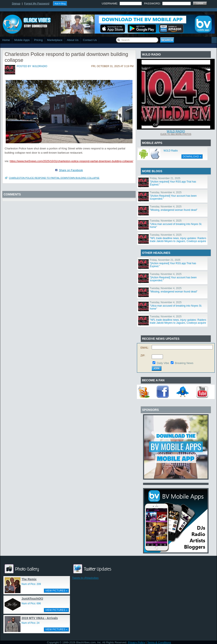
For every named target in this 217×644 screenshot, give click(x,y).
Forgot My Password (37, 3)
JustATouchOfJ (32, 599)
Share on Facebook (71, 170)
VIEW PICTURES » (56, 591)
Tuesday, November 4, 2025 (166, 192)
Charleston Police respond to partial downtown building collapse (54, 178)
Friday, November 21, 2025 (165, 178)
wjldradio (40, 66)
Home (6, 40)
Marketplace (55, 40)
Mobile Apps (22, 40)
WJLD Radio (176, 131)
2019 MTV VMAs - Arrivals (40, 618)
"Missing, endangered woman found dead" (174, 210)
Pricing (38, 40)
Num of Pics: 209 (31, 584)
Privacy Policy (136, 642)
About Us (73, 40)
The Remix (29, 579)
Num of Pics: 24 (31, 623)
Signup (16, 3)
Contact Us (90, 40)
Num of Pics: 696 (31, 603)
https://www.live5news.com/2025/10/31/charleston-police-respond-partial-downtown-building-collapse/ (72, 161)
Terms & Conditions (159, 642)
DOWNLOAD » (192, 156)
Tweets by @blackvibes (85, 578)
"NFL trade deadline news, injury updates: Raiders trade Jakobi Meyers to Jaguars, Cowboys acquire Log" (178, 241)
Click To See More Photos (176, 134)
